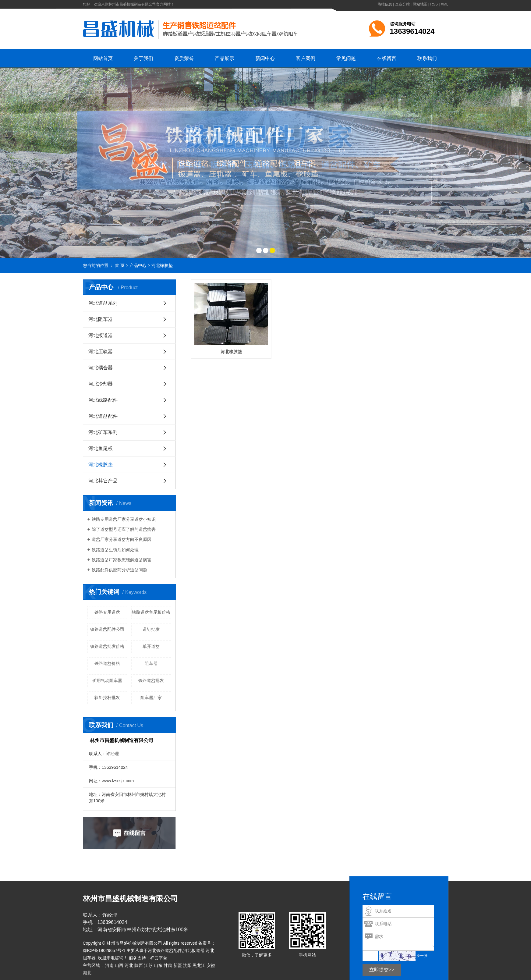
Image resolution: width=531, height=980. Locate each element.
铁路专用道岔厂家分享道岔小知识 (124, 519)
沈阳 (187, 965)
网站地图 (420, 4)
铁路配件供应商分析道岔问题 (119, 570)
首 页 (120, 265)
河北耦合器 (101, 368)
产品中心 (138, 265)
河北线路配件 (103, 400)
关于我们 (143, 58)
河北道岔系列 (103, 303)
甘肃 (168, 965)
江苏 (148, 965)
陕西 (139, 965)
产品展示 (225, 58)
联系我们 (427, 58)
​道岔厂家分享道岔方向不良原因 (122, 539)
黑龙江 (199, 965)
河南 (109, 965)
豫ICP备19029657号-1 (104, 950)
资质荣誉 (184, 58)
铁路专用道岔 (107, 612)
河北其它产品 (103, 481)
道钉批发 (151, 629)
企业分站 (402, 4)
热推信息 (385, 4)
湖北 (87, 973)
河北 (129, 965)
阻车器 (151, 663)
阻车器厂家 (151, 698)
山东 (158, 965)
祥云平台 (159, 958)
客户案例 (306, 58)
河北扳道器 (101, 335)
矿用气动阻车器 (107, 680)
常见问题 (346, 58)
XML (445, 4)
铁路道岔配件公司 (107, 629)
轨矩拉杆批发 (107, 698)
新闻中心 (265, 58)
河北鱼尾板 (101, 448)
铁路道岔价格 (107, 663)
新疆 (178, 965)
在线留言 (387, 58)
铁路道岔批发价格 (107, 646)
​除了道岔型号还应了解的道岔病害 (124, 529)
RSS (434, 4)
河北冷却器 (101, 384)
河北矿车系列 (103, 432)
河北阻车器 (101, 319)
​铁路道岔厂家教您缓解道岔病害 (122, 560)
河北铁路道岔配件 (165, 950)
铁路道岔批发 (151, 680)
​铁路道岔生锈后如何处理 (115, 550)
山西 (119, 965)
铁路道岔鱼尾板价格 (151, 612)
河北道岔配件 (103, 416)
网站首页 (103, 58)
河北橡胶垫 (162, 265)
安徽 (211, 965)
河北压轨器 (101, 352)
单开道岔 (151, 646)
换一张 (422, 956)
